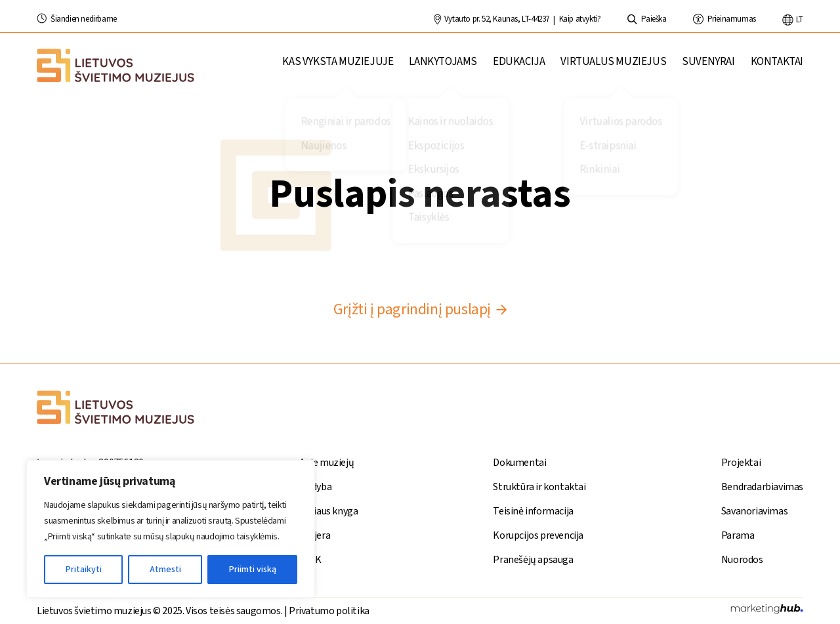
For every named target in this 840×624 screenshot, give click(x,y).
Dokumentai (519, 463)
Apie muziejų (326, 463)
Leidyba (315, 487)
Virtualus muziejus (613, 67)
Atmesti (165, 570)
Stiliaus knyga (328, 511)
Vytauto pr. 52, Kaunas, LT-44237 (492, 19)
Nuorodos (742, 560)
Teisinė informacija (533, 511)
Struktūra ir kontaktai (539, 487)
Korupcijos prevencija (538, 535)
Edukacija (519, 67)
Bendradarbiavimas (762, 487)
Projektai (741, 463)
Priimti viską (253, 570)
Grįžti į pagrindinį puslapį (420, 309)
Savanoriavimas (754, 511)
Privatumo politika (329, 611)
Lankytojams (443, 67)
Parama (738, 535)
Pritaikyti (84, 570)
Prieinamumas (724, 19)
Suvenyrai (708, 67)
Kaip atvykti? (580, 19)
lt (793, 20)
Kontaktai (777, 67)
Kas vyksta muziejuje (338, 67)
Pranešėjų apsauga (533, 560)
